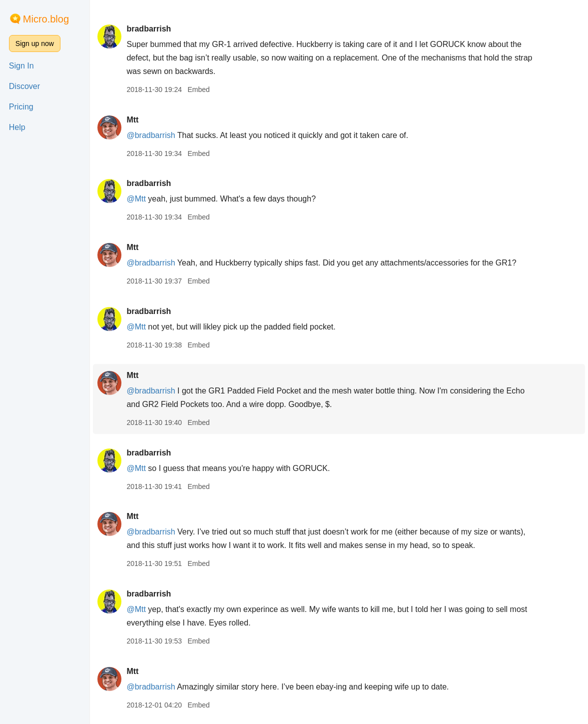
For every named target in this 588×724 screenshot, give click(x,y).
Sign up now (35, 43)
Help (17, 127)
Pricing (21, 107)
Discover (24, 86)
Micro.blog (46, 19)
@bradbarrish (151, 135)
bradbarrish (149, 29)
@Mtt (136, 199)
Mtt (132, 120)
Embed (198, 89)
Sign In (21, 66)
